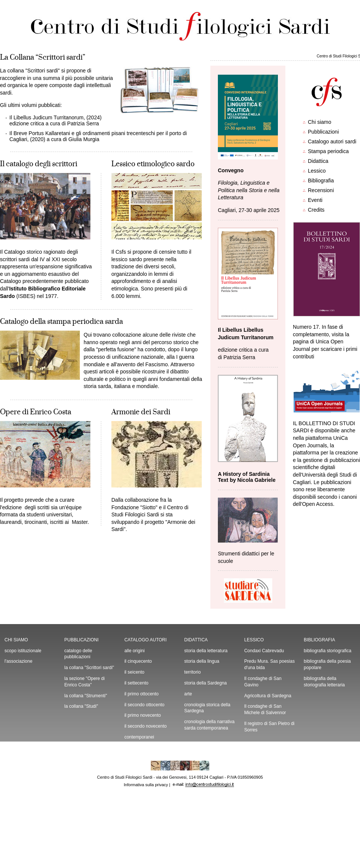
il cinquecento (138, 661)
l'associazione (18, 661)
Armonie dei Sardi (141, 412)
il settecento (136, 683)
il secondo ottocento (145, 705)
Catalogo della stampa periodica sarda (61, 322)
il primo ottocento (142, 694)
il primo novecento (143, 715)
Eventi (315, 200)
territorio (192, 672)
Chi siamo (319, 122)
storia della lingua (202, 661)
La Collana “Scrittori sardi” (43, 57)
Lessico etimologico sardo (153, 164)
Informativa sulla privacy (146, 785)
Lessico (317, 171)
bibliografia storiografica (328, 651)
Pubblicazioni (323, 132)
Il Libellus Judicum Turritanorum (46, 117)
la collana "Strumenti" (86, 696)
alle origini (135, 651)
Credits (316, 210)
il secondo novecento (146, 726)
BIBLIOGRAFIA (319, 640)
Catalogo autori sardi (332, 141)
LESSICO (254, 640)
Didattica (318, 161)
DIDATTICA (196, 640)
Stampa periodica (328, 151)
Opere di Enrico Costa (36, 412)
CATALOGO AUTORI (146, 640)
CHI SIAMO (16, 640)
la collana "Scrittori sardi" (89, 668)
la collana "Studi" (81, 706)
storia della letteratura (206, 651)
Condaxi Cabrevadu (264, 651)
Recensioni (321, 190)
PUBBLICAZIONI (82, 640)
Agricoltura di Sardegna (268, 696)
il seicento (134, 672)
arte (188, 694)
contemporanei (139, 737)
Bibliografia (321, 181)
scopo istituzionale (23, 651)
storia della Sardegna (205, 683)
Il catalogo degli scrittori (39, 164)
